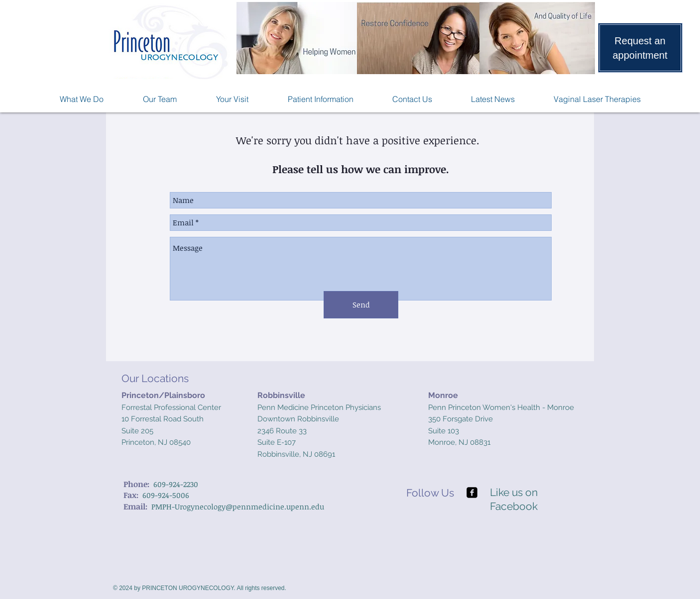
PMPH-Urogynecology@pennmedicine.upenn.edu (238, 506)
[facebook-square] (472, 493)
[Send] (361, 305)
